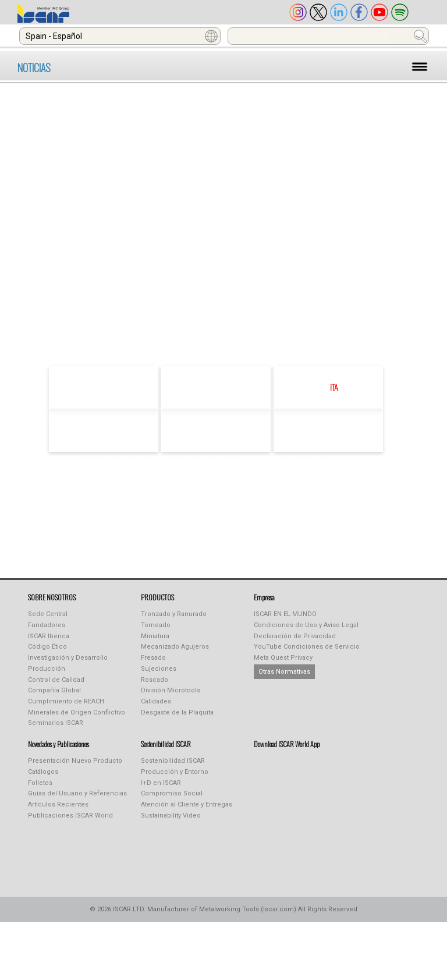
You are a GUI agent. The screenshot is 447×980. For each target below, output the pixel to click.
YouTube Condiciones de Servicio (307, 647)
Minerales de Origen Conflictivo (77, 712)
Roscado (155, 680)
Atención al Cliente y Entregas (187, 804)
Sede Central (48, 614)
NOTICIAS (34, 68)
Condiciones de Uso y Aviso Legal (306, 625)
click (266, 315)
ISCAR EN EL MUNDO (285, 614)
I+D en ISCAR (161, 783)
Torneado (156, 625)
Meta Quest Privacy (283, 658)
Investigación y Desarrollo (68, 658)
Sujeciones (159, 669)
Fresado (153, 658)
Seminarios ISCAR (56, 723)
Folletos (40, 783)
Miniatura (155, 636)
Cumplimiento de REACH (66, 701)
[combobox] (120, 36)
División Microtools (171, 690)
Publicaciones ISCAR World (70, 816)
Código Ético (47, 647)
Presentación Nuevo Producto (75, 761)
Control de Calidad (56, 680)
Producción (47, 669)
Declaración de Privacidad (295, 636)
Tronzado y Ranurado (174, 614)
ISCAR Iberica (49, 636)
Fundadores (47, 625)
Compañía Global (54, 690)
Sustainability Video (171, 816)
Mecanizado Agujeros (175, 647)
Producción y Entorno (175, 772)
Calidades (156, 701)
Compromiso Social (172, 793)
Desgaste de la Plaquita (177, 712)
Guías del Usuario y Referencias (77, 793)
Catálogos (43, 772)
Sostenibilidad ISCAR (173, 761)
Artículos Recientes (58, 804)
